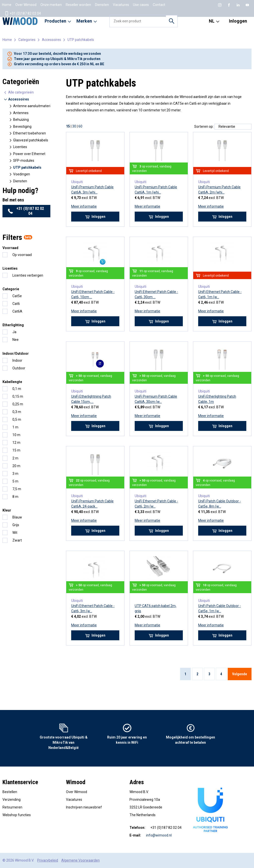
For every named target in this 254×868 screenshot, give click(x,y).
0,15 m (18, 396)
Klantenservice (20, 782)
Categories (27, 40)
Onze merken (51, 5)
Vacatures (121, 5)
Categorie (11, 289)
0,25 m (18, 404)
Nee (16, 340)
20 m (16, 466)
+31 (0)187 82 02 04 (23, 13)
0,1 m (17, 389)
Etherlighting (13, 325)
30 (74, 126)
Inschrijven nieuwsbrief (84, 807)
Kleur (7, 510)
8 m (15, 497)
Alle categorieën (19, 92)
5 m (15, 481)
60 (80, 126)
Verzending (12, 800)
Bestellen (10, 792)
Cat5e (17, 296)
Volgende (240, 674)
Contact (159, 5)
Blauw (17, 517)
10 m (16, 435)
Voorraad (10, 248)
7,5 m (17, 489)
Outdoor (19, 368)
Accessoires (51, 40)
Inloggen (238, 21)
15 (68, 126)
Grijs (16, 525)
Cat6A (17, 311)
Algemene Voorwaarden (80, 860)
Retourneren (12, 807)
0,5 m (17, 419)
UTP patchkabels (81, 40)
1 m (15, 427)
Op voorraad (22, 255)
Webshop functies (17, 815)
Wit (15, 533)
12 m (16, 443)
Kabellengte (12, 382)
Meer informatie (84, 206)
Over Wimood (26, 5)
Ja (14, 332)
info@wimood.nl (159, 835)
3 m (15, 474)
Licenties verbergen (28, 275)
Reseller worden (78, 5)
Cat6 (16, 304)
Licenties (10, 268)
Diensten (102, 5)
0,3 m (17, 412)
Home (7, 5)
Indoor (17, 360)
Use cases (141, 5)
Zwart (17, 540)
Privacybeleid (48, 860)
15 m (16, 450)
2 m (15, 458)
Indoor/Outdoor (16, 354)
